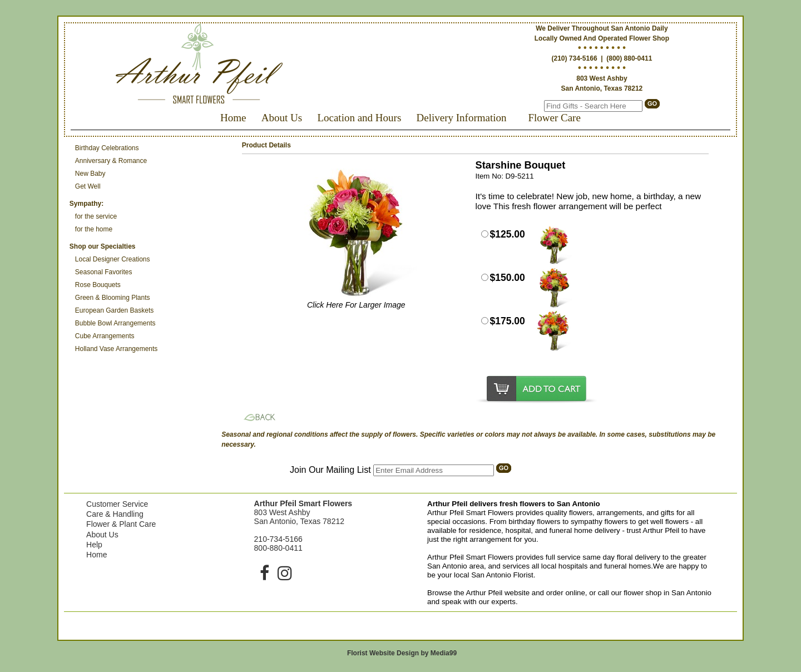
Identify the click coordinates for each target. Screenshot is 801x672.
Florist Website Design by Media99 (402, 653)
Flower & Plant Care (121, 524)
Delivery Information (462, 118)
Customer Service (117, 504)
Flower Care (554, 118)
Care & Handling (115, 514)
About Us (282, 118)
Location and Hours (359, 118)
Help (94, 545)
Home (233, 118)
